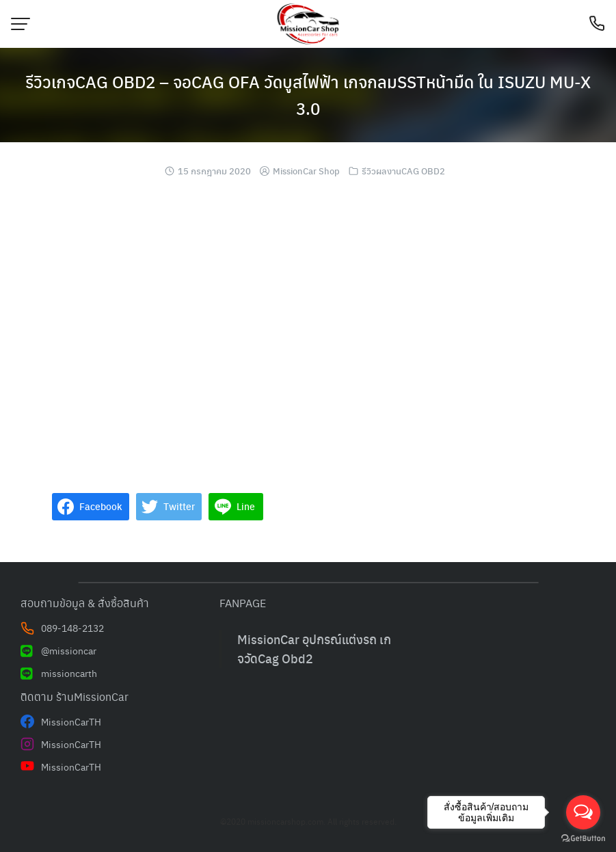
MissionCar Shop (306, 171)
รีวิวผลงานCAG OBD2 (403, 171)
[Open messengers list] (583, 812)
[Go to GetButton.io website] (583, 838)
